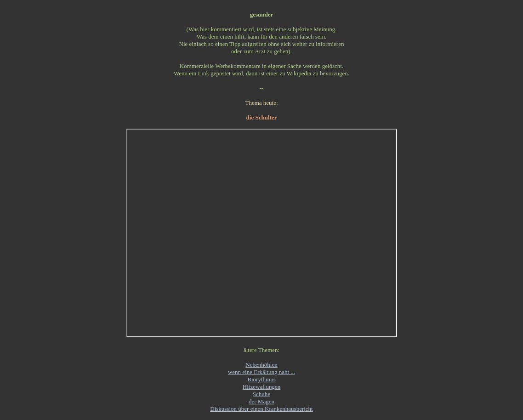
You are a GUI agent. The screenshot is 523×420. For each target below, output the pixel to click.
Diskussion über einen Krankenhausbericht (261, 409)
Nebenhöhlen (261, 365)
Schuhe (261, 394)
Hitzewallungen (261, 387)
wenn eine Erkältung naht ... (261, 372)
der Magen (261, 401)
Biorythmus (261, 379)
